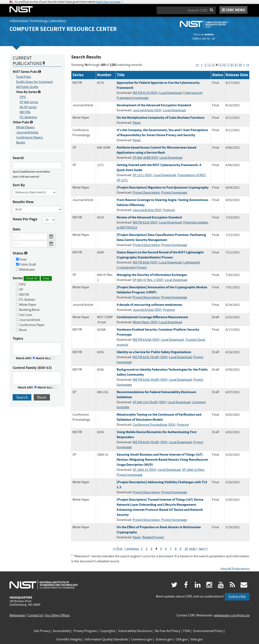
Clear (46, 278)
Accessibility (62, 631)
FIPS (23, 97)
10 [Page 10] (240, 65)
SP (20, 290)
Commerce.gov (142, 639)
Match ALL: (45, 358)
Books (21, 142)
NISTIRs (25, 112)
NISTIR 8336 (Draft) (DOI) (150, 380)
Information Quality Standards (106, 639)
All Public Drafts (27, 87)
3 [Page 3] (213, 65)
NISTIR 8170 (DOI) (145, 93)
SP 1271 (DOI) (142, 175)
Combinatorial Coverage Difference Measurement (152, 317)
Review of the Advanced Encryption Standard (149, 217)
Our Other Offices (57, 615)
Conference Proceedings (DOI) (154, 425)
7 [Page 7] (228, 65)
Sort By (19, 185)
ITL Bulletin (26, 300)
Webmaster (18, 615)
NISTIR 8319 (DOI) (145, 222)
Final (21, 259)
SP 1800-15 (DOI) (144, 470)
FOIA (187, 631)
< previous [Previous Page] (132, 549)
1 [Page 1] (205, 65)
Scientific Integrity (69, 639)
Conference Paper (30, 325)
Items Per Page (25, 219)
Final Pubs (24, 77)
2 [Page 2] (209, 65)
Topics (18, 338)
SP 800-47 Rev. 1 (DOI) (148, 280)
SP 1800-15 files (193, 470)
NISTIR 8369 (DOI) (145, 262)
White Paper (26, 305)
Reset (42, 397)
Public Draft (26, 265)
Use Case (24, 315)
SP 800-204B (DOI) (145, 158)
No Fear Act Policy (168, 631)
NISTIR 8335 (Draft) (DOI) (150, 357)
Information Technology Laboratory (38, 21)
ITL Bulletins (28, 117)
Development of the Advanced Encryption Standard (154, 105)
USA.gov (182, 639)
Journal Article (28, 320)
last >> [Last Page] (203, 549)
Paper (137, 123)
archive (209, 34)
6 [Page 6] (224, 65)
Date (16, 229)
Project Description (146, 193)
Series (32, 278)
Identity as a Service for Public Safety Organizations (154, 352)
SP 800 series (29, 102)
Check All (32, 278)
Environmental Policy (208, 631)
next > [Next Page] (193, 549)
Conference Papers (30, 137)
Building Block (28, 310)
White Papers (25, 127)
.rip (212, 38)
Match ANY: (26, 358)
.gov (204, 38)
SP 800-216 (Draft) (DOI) (149, 402)
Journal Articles (27, 132)
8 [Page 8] (232, 65)
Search (18, 158)
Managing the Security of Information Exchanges (152, 275)
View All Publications (235, 569)
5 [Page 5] (220, 65)
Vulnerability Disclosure (135, 631)
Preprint (169, 210)
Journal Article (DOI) (147, 110)
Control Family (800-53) (32, 368)
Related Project (153, 537)
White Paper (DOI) (145, 322)
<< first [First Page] (117, 549)
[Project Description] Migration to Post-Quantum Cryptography (163, 187)
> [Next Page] (244, 65)
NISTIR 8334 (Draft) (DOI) (150, 442)
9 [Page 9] (236, 65)
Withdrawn (25, 270)
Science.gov (164, 639)
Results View (23, 202)
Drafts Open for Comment (34, 82)
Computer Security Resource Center (63, 29)
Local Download (170, 93)
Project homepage (174, 193)
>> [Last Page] (248, 65)
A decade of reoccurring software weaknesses (149, 305)
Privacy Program (85, 631)
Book (21, 330)
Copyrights (107, 631)
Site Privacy (42, 631)
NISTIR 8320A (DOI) (146, 340)
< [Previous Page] (202, 65)
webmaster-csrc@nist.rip (232, 615)
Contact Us (35, 615)
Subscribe (237, 597)
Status (20, 253)
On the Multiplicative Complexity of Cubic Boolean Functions (161, 118)
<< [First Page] (197, 65)
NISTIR (22, 295)
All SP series (28, 107)
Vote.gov (197, 639)
